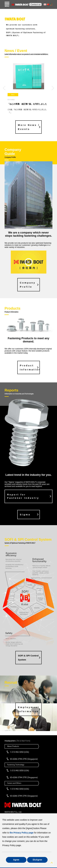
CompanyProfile (28, 285)
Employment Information (29, 709)
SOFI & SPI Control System (28, 658)
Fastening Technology (16, 765)
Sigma (25, 515)
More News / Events (29, 127)
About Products (13, 746)
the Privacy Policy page (22, 833)
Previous (4, 88)
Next (53, 88)
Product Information (30, 367)
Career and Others (14, 783)
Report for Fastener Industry (23, 496)
